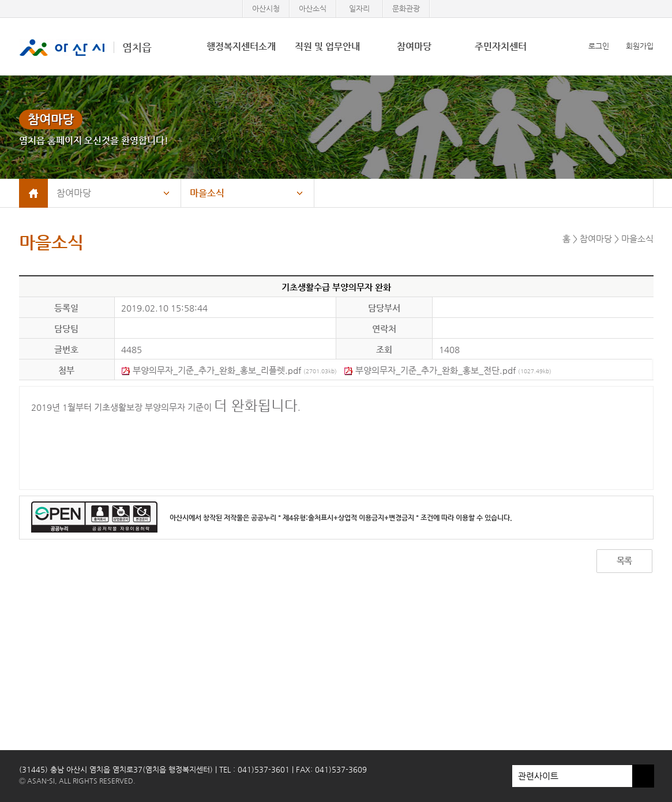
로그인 (599, 46)
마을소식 (207, 193)
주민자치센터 (501, 46)
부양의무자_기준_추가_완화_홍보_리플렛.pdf (229, 370)
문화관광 (406, 8)
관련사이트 (572, 776)
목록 (624, 561)
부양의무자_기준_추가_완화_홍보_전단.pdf (448, 370)
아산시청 (266, 8)
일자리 (359, 8)
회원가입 (640, 46)
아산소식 (313, 8)
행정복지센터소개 (241, 46)
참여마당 (414, 46)
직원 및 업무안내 (327, 46)
